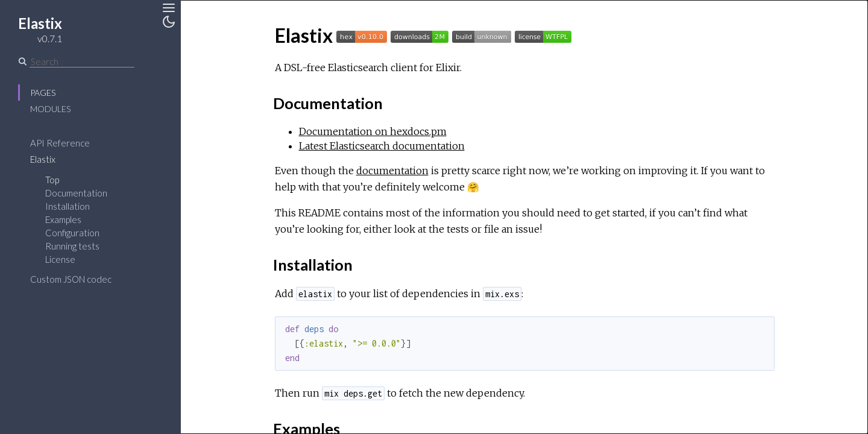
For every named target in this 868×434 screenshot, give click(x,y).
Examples (63, 219)
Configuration (72, 233)
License (60, 259)
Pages (43, 93)
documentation (392, 171)
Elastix (43, 159)
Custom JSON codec (71, 279)
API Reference (60, 143)
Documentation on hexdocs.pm (373, 131)
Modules (50, 109)
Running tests (72, 246)
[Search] (82, 61)
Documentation (76, 193)
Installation (68, 206)
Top (52, 180)
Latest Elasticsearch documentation (382, 146)
